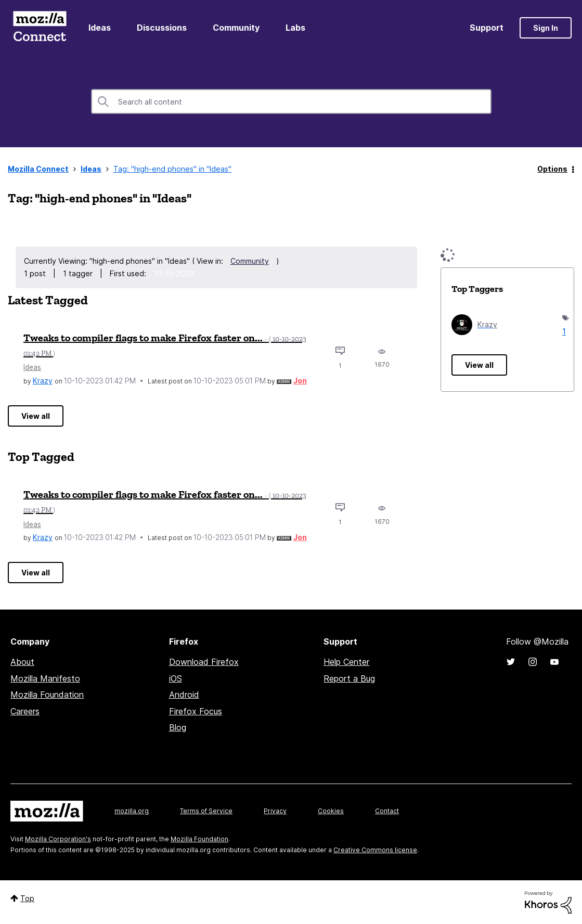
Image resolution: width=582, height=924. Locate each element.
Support (487, 28)
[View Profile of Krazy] (43, 381)
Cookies (331, 811)
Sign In (546, 28)
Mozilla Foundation (47, 695)
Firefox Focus (196, 711)
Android (184, 695)
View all (36, 416)
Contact (387, 811)
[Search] (291, 101)
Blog (178, 727)
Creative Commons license (375, 850)
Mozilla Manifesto (45, 678)
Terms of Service (206, 811)
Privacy (275, 811)
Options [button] (552, 169)
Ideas (100, 28)
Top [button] (27, 898)
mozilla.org (132, 811)
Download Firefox (204, 662)
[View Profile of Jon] (300, 381)
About (22, 662)
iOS (176, 678)
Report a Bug (349, 678)
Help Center (346, 662)
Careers (25, 711)
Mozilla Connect (40, 28)
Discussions (162, 28)
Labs (295, 28)
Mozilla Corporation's (58, 839)
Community (236, 28)
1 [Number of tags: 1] (563, 331)
